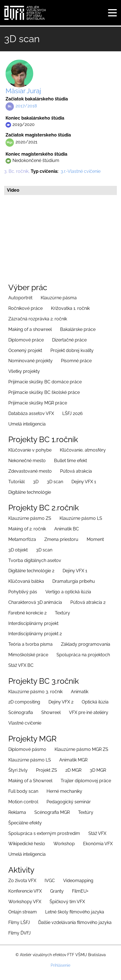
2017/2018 (26, 106)
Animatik (80, 692)
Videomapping (78, 881)
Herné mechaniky (64, 791)
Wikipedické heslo (27, 844)
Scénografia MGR (52, 812)
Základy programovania (86, 644)
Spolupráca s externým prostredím (44, 833)
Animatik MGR (73, 760)
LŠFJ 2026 (73, 413)
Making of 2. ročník (27, 529)
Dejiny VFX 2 (61, 702)
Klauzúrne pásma (59, 298)
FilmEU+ (80, 891)
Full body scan (23, 791)
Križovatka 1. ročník (70, 308)
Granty (57, 891)
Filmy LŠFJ (19, 922)
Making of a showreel (30, 329)
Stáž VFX (97, 833)
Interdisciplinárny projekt (33, 623)
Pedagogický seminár (69, 802)
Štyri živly (18, 770)
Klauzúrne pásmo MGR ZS (81, 749)
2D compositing (24, 702)
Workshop (64, 844)
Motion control (23, 802)
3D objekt (18, 550)
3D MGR (98, 770)
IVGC (50, 881)
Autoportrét (20, 298)
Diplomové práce (26, 340)
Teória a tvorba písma (30, 644)
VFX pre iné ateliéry (89, 712)
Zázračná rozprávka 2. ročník (38, 319)
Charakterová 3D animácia (35, 602)
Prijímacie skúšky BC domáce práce (45, 382)
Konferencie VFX (25, 891)
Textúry (62, 613)
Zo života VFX (22, 881)
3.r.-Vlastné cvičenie (81, 171)
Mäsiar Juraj (23, 91)
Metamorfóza (22, 539)
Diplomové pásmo (27, 749)
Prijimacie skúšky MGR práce (38, 403)
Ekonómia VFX (98, 844)
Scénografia (21, 712)
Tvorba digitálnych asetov (35, 560)
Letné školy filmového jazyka (75, 912)
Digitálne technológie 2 (31, 571)
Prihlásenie (60, 965)
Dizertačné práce (69, 340)
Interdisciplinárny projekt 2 (35, 634)
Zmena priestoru (61, 539)
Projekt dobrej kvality (72, 350)
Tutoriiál (16, 482)
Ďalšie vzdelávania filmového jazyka (75, 922)
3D (36, 482)
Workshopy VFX (25, 902)
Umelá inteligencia (27, 424)
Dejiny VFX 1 (84, 482)
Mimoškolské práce (28, 655)
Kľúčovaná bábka (26, 581)
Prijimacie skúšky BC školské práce (44, 392)
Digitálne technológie (30, 492)
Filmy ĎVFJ (20, 933)
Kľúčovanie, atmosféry (83, 450)
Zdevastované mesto (30, 471)
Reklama (17, 812)
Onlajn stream (23, 912)
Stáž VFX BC (21, 665)
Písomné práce (76, 361)
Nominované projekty (30, 361)
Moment (95, 539)
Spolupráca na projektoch (83, 655)
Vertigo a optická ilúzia (68, 592)
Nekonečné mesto (27, 461)
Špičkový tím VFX (67, 902)
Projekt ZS (47, 770)
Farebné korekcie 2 (27, 613)
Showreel (51, 712)
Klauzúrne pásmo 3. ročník (35, 692)
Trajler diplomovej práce (86, 781)
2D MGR (73, 770)
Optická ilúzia (95, 702)
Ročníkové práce (25, 308)
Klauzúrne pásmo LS (81, 518)
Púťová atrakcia (76, 471)
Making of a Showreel (30, 781)
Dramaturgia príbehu (74, 581)
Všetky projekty (24, 371)
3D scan (55, 482)
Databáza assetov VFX (31, 413)
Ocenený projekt (25, 350)
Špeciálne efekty (25, 823)
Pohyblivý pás (23, 592)
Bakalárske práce (78, 329)
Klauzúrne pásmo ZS (30, 518)
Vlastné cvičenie (25, 723)
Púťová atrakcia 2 (88, 602)
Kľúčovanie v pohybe (30, 450)
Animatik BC (67, 529)
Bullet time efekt (70, 461)
